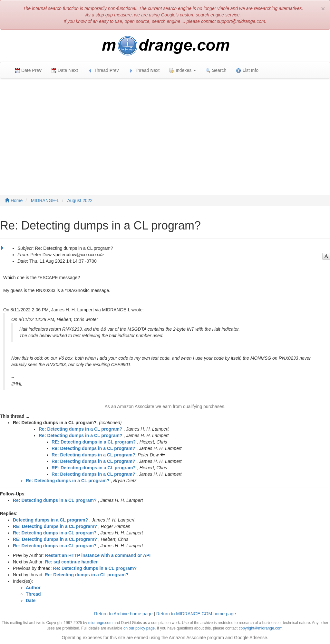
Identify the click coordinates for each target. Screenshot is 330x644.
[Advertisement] (165, 130)
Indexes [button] (183, 70)
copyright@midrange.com (261, 628)
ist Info (247, 70)
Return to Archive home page (123, 614)
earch (216, 70)
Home (14, 200)
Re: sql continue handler (71, 562)
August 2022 (80, 200)
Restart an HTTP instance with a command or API (98, 555)
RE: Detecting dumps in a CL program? (94, 442)
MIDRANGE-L (45, 200)
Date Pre (28, 70)
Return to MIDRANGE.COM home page (196, 614)
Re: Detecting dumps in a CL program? (81, 429)
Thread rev (103, 70)
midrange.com (100, 623)
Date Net (65, 70)
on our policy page (139, 628)
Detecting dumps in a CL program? (50, 520)
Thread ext (144, 70)
